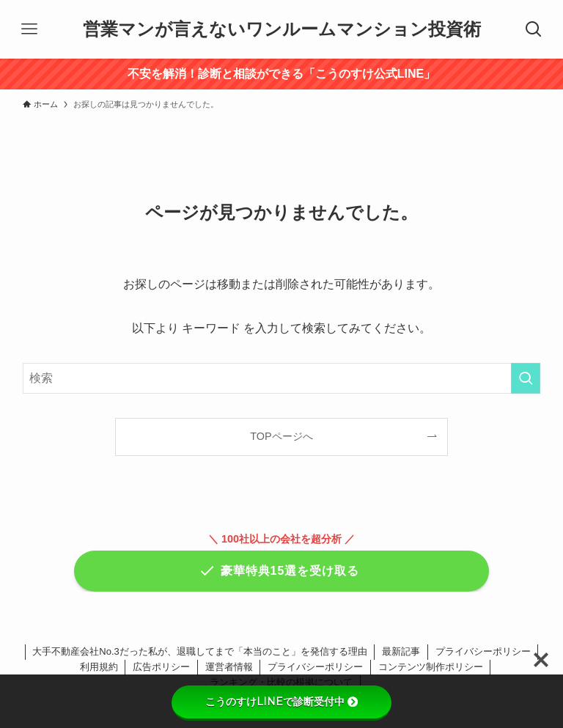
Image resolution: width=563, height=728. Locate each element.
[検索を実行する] (526, 378)
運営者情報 (229, 667)
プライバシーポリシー (483, 651)
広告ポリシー (161, 667)
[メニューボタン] (29, 29)
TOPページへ (281, 436)
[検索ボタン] (534, 29)
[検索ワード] (282, 378)
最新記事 (401, 651)
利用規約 (99, 667)
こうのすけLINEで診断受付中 (281, 702)
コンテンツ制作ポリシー (431, 667)
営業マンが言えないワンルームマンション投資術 (282, 29)
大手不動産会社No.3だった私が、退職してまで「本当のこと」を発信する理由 (199, 651)
